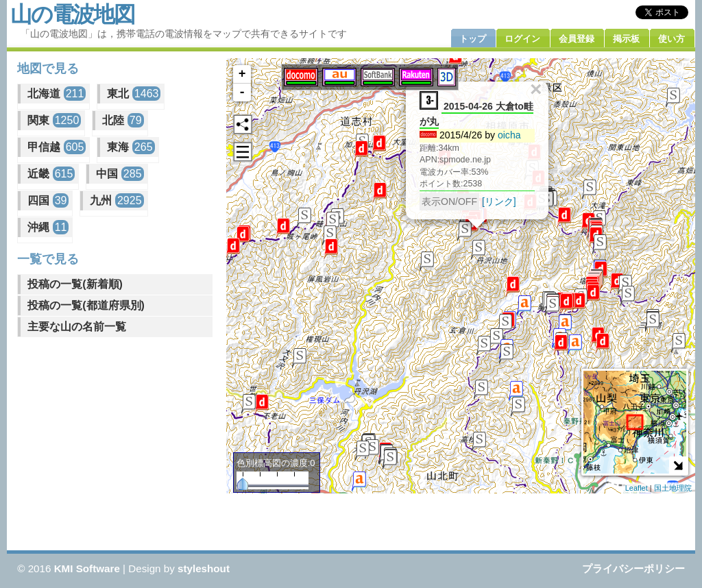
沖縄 (48, 227)
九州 (117, 200)
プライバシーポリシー (633, 568)
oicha (509, 134)
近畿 (51, 174)
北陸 (123, 120)
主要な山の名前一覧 (77, 327)
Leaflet (637, 488)
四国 (48, 200)
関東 (54, 120)
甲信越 (57, 147)
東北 (134, 94)
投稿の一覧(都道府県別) (86, 305)
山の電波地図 (72, 14)
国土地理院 (673, 488)
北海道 (57, 94)
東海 (131, 147)
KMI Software (87, 568)
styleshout (204, 568)
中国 (120, 174)
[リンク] (499, 201)
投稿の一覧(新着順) (75, 284)
